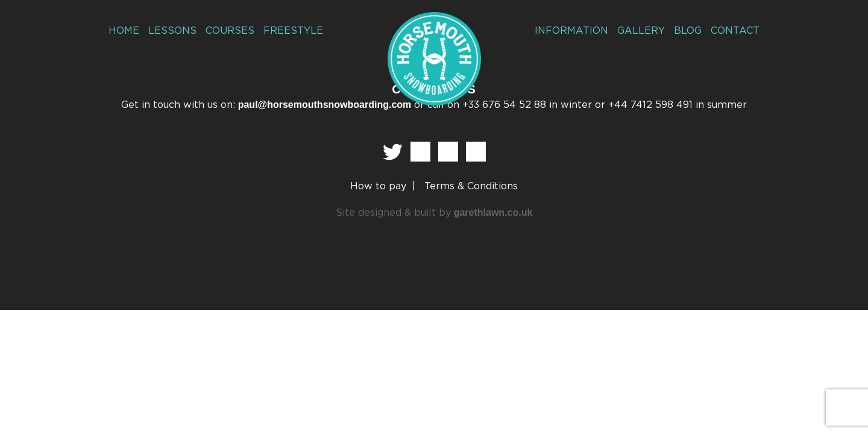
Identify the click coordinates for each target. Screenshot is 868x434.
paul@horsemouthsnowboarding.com (325, 105)
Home (123, 30)
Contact (736, 30)
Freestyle (287, 30)
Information (579, 30)
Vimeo (476, 152)
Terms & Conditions (471, 186)
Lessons (169, 30)
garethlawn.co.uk (493, 212)
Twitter (393, 152)
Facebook (420, 152)
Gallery (644, 30)
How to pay (378, 186)
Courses (225, 30)
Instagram (448, 152)
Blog (690, 30)
